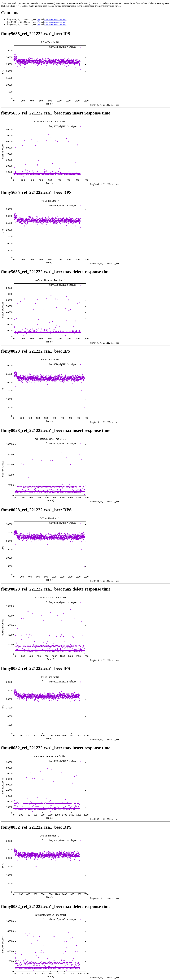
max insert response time (55, 19)
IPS (39, 19)
